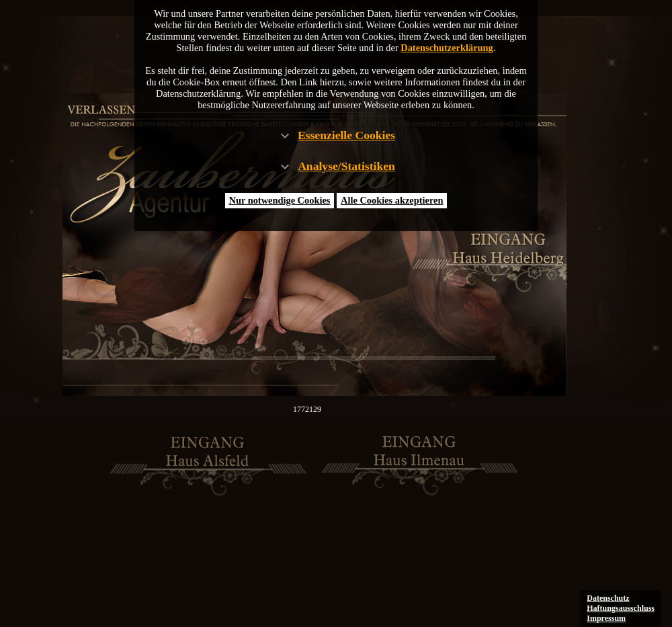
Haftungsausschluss (621, 608)
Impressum (606, 618)
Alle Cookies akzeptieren (392, 200)
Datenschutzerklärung (447, 48)
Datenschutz (608, 598)
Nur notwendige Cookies (280, 200)
